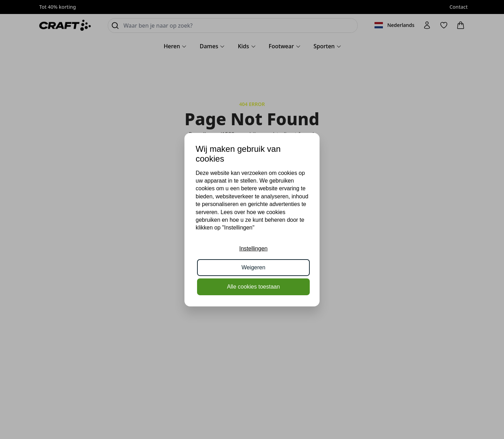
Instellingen (254, 249)
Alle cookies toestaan (253, 287)
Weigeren (253, 267)
